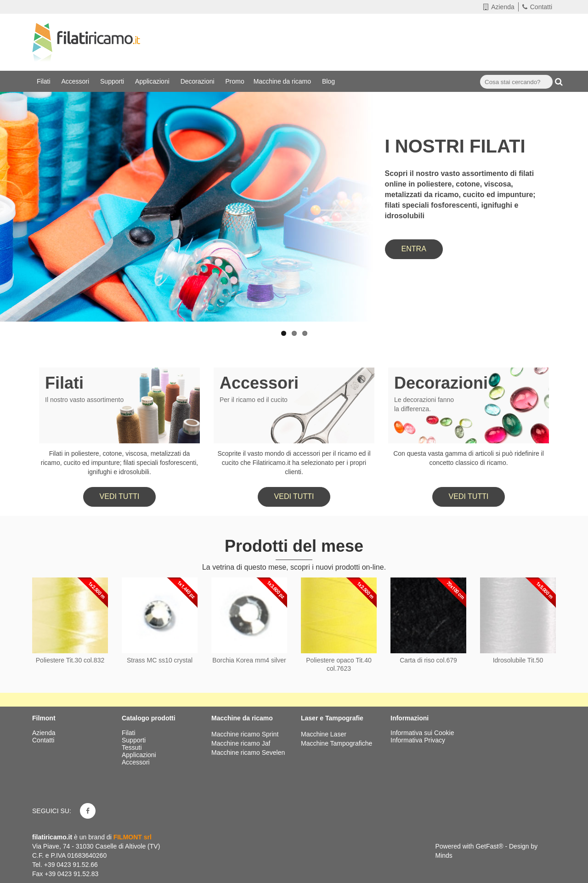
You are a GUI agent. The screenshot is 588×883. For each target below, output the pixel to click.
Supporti (113, 81)
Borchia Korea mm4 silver (249, 660)
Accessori (76, 81)
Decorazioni (198, 81)
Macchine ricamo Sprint (245, 734)
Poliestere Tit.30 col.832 (70, 660)
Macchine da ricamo (283, 81)
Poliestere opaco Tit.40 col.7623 (339, 664)
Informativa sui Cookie (422, 733)
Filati (44, 81)
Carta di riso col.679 (428, 660)
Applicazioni (153, 81)
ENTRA (414, 249)
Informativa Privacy (418, 740)
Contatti (537, 7)
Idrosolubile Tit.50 (518, 660)
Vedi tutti (120, 496)
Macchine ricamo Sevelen (248, 753)
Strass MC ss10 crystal (160, 660)
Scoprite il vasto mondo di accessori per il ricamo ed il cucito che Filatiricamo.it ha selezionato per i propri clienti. (294, 463)
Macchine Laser (324, 734)
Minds (444, 855)
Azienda (499, 7)
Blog (329, 81)
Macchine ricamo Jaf (241, 743)
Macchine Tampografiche (336, 743)
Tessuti (133, 747)
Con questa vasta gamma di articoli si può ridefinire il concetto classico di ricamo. (469, 458)
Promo (235, 81)
